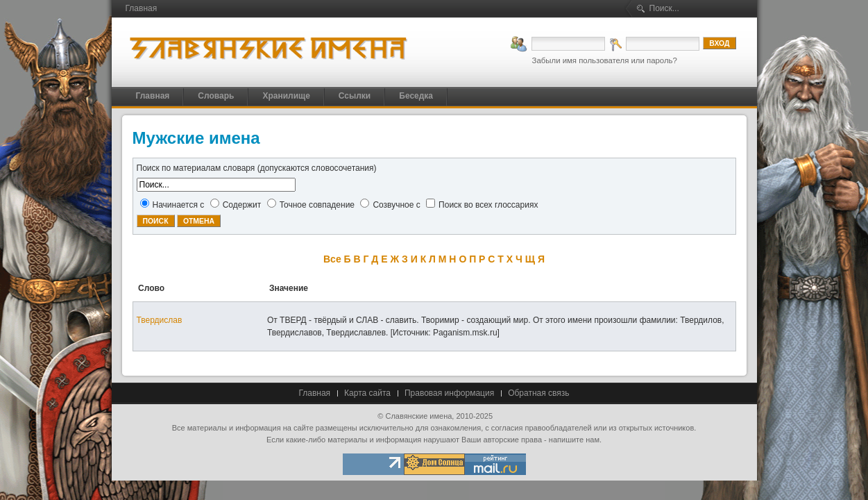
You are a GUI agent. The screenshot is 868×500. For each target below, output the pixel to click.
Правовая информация (449, 393)
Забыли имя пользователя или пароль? (605, 60)
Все (332, 259)
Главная (314, 393)
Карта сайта (367, 393)
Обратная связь (538, 393)
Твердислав (160, 320)
